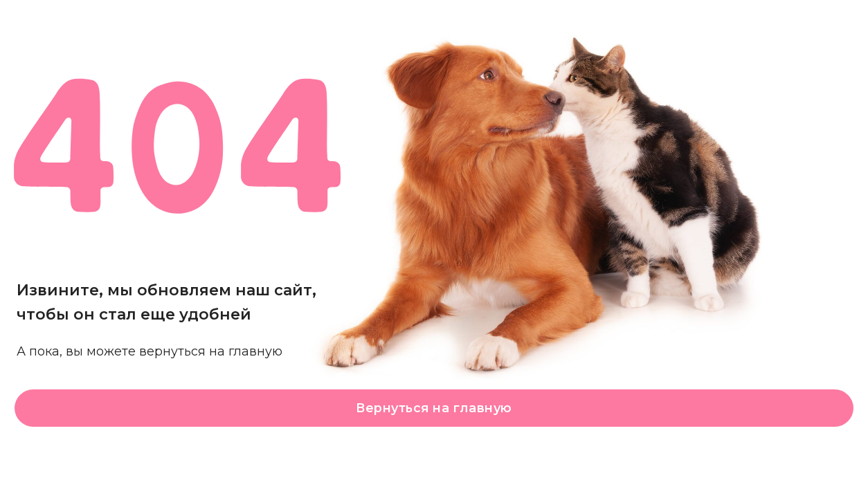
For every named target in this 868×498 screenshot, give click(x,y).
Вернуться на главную (434, 408)
